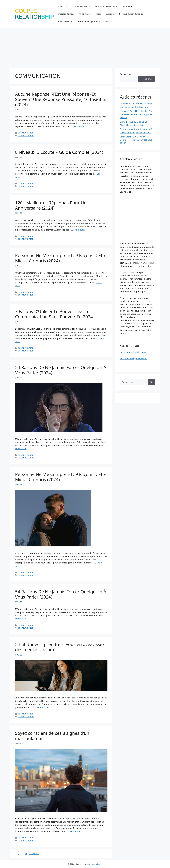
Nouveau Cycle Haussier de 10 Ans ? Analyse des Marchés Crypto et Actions (137, 114)
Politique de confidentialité (131, 14)
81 (26, 854)
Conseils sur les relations (106, 6)
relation (98, 14)
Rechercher (126, 74)
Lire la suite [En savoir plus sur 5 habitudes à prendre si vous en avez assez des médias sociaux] (43, 707)
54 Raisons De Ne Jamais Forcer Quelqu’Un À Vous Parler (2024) (61, 370)
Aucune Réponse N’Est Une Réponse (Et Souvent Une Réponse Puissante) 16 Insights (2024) (61, 99)
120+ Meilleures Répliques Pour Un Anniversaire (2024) (51, 205)
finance (108, 21)
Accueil (64, 6)
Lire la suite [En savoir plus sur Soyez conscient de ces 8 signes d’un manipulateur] (74, 831)
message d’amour (66, 14)
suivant (34, 854)
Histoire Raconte (83, 6)
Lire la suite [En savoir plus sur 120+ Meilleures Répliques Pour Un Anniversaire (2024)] (79, 230)
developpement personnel (88, 21)
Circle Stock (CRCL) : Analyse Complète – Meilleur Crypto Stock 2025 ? (136, 140)
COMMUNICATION (26, 133)
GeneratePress (96, 864)
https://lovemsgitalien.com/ (134, 359)
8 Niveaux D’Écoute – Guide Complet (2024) (59, 152)
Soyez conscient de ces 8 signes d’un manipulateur (52, 736)
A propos (110, 14)
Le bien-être (127, 6)
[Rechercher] (151, 382)
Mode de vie (84, 14)
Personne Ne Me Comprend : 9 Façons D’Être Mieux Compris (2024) (61, 258)
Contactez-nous (65, 21)
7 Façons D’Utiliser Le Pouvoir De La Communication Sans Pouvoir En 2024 (54, 314)
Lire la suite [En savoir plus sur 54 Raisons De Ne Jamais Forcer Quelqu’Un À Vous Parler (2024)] (21, 448)
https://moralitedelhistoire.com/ (136, 352)
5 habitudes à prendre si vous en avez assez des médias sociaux (60, 647)
